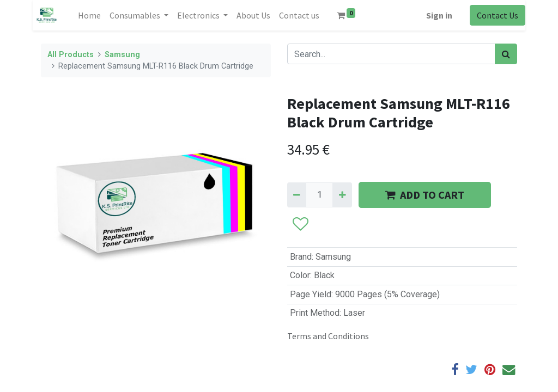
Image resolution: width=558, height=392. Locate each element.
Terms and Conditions (328, 336)
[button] (300, 224)
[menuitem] (89, 15)
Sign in (439, 15)
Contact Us (498, 15)
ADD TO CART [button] (425, 195)
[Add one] (342, 195)
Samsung (122, 55)
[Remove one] (297, 195)
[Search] (506, 54)
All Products (71, 55)
